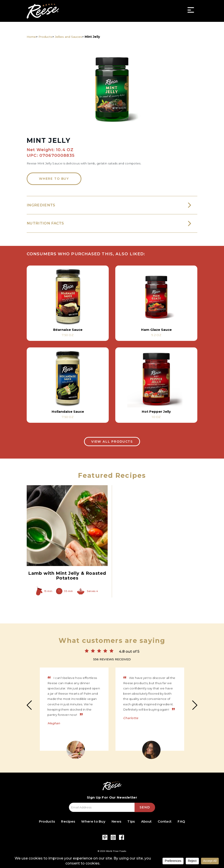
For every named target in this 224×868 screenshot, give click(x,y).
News (116, 821)
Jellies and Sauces (68, 37)
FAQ (181, 821)
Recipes (68, 821)
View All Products (112, 442)
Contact (165, 821)
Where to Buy (54, 179)
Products (45, 37)
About (146, 821)
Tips (131, 821)
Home (31, 37)
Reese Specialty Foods (43, 11)
